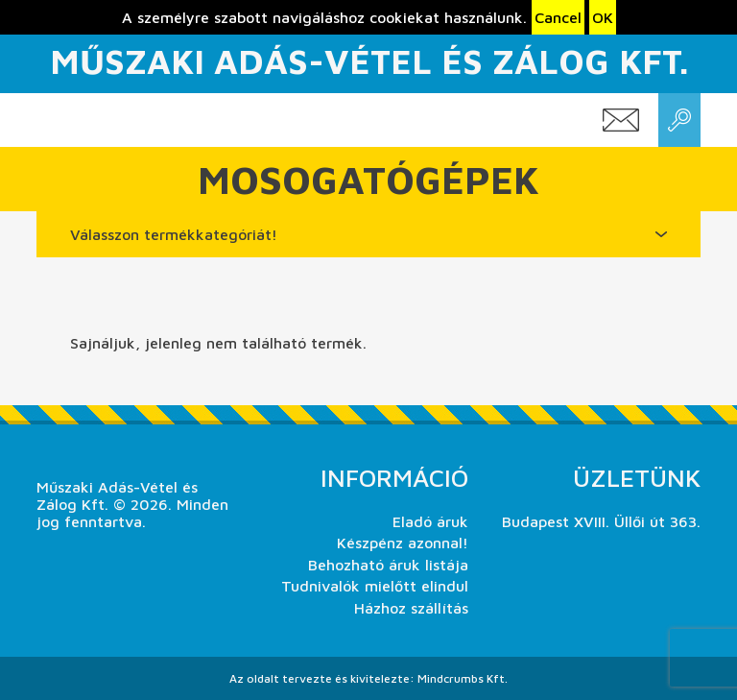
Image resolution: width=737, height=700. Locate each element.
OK (603, 17)
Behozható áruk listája (388, 565)
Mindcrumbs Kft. (463, 678)
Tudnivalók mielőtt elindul (375, 586)
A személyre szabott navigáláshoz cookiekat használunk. (324, 17)
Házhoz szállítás (411, 608)
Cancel (558, 17)
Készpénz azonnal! (403, 543)
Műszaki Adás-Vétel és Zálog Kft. (369, 61)
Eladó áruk (430, 521)
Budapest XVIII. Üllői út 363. (601, 521)
